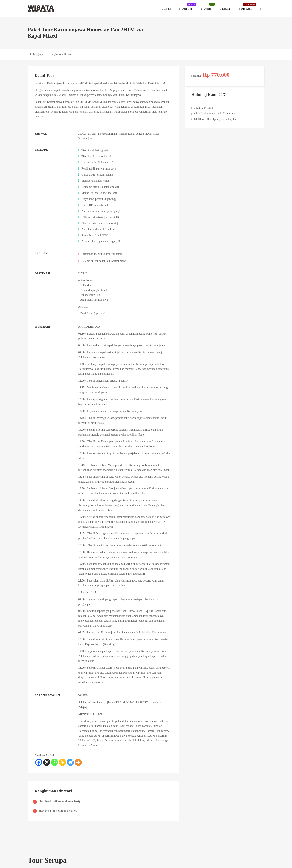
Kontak (225, 9)
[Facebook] (39, 762)
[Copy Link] (62, 762)
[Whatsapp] (55, 762)
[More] (78, 762)
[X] (47, 762)
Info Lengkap (35, 54)
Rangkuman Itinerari (62, 54)
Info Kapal (248, 7)
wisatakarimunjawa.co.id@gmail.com (216, 113)
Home (166, 9)
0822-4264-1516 (204, 108)
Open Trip (188, 7)
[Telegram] (70, 762)
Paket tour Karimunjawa (49, 83)
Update (208, 7)
